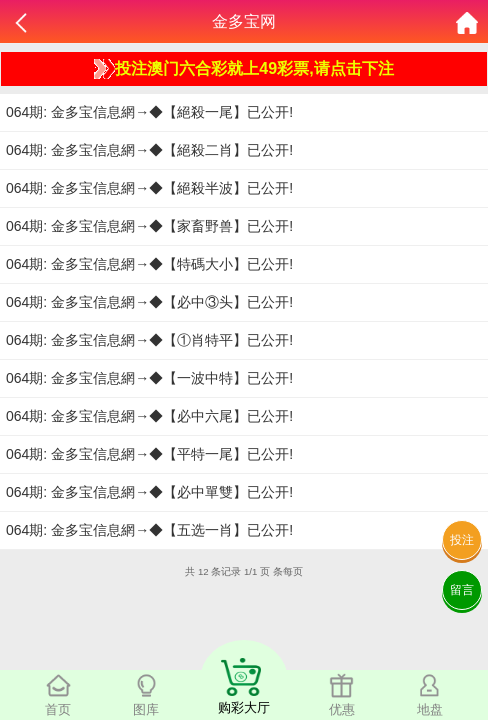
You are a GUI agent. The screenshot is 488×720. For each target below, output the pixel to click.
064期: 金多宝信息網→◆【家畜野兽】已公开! (149, 226)
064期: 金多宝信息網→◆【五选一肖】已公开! (149, 530)
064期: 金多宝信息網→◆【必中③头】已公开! (149, 302)
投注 (462, 540)
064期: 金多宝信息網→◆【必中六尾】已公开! (149, 416)
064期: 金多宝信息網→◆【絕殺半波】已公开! (149, 188)
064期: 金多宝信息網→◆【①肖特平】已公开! (149, 340)
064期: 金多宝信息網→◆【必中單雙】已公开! (149, 492)
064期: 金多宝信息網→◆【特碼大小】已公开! (149, 264)
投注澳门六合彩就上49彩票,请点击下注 (243, 69)
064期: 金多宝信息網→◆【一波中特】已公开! (149, 378)
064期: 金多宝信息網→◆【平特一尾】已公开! (149, 454)
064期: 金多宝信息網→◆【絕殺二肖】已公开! (149, 150)
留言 (462, 590)
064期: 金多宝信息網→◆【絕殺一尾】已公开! (149, 112)
